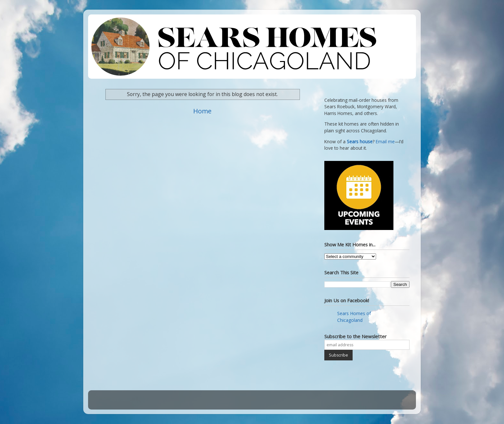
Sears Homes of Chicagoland (354, 317)
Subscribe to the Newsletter (355, 336)
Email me (385, 142)
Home (202, 111)
